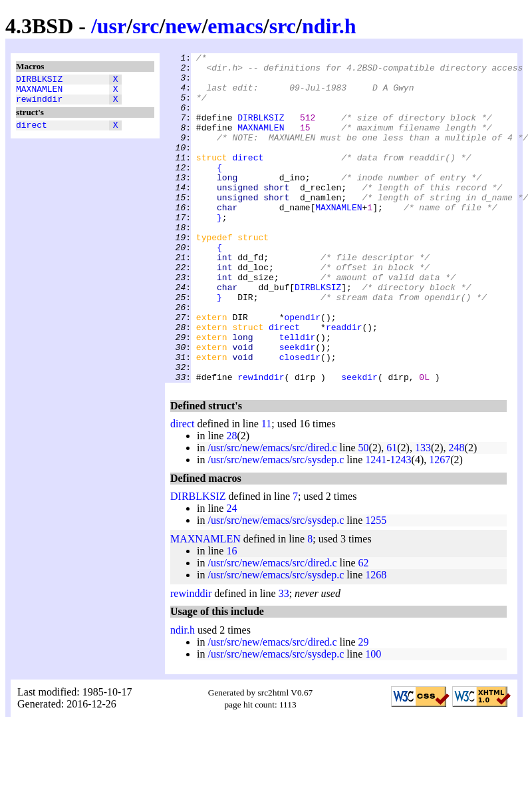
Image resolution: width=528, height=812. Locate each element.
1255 (376, 586)
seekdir (298, 407)
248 (457, 513)
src (146, 26)
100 (373, 720)
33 (284, 659)
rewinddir (39, 104)
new (183, 26)
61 (392, 513)
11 (266, 490)
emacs (235, 26)
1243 (401, 525)
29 (364, 708)
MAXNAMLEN (39, 93)
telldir (298, 395)
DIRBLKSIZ (39, 81)
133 (423, 513)
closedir (300, 419)
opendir (302, 371)
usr (112, 26)
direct (32, 132)
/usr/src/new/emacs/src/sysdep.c (276, 525)
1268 (376, 641)
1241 (376, 525)
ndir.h (329, 26)
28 (231, 502)
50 (364, 513)
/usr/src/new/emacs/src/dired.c (272, 513)
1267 (440, 525)
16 (231, 617)
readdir (344, 383)
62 (364, 629)
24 (231, 574)
